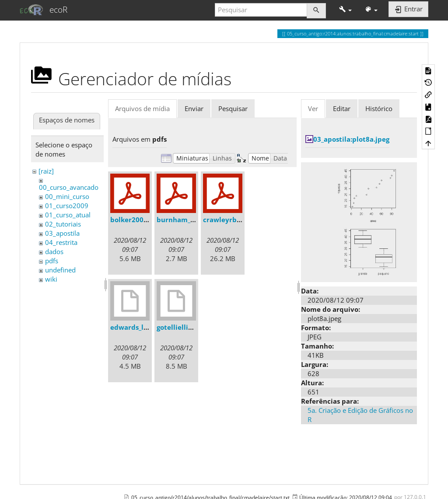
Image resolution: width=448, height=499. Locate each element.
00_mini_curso (67, 196)
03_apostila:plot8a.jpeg (351, 139)
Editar (342, 108)
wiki (51, 279)
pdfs (52, 261)
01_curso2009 (67, 206)
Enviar (194, 108)
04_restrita (61, 242)
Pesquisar (233, 108)
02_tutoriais (63, 224)
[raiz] (46, 171)
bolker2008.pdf (135, 220)
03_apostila (62, 233)
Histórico (379, 108)
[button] (345, 10)
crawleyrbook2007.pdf (240, 220)
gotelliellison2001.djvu (194, 327)
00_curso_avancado (69, 187)
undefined (60, 270)
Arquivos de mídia (142, 108)
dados (54, 251)
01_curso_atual (68, 215)
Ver (313, 108)
